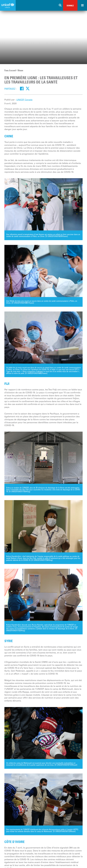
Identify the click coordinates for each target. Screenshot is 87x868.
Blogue (20, 70)
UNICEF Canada (24, 100)
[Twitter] (28, 88)
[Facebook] (22, 88)
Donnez (70, 6)
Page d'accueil (10, 70)
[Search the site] (60, 5)
